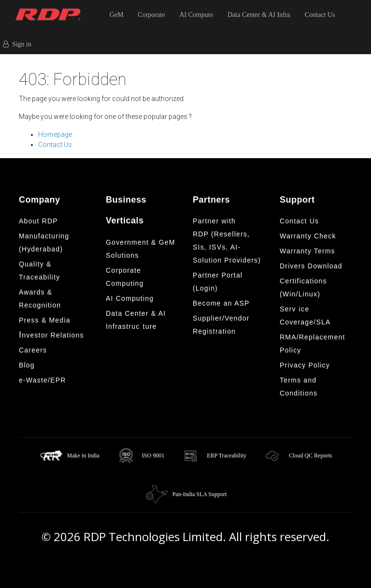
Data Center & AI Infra (259, 15)
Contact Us (320, 15)
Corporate (151, 15)
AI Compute (196, 15)
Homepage (55, 134)
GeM (117, 15)
